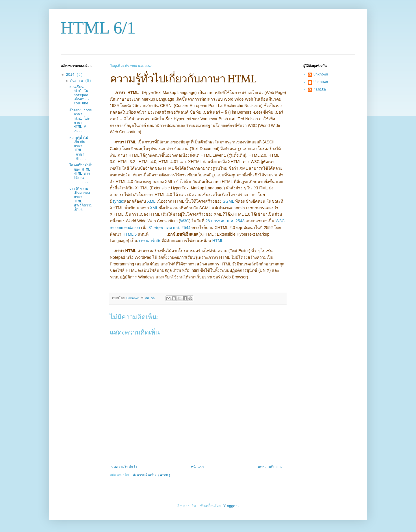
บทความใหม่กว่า (124, 467)
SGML (228, 201)
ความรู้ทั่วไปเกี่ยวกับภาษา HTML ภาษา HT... (80, 148)
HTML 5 (130, 234)
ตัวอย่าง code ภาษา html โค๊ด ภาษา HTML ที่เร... (81, 121)
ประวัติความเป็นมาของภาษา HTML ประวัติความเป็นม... (81, 199)
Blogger (230, 506)
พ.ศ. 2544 (182, 228)
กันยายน (78, 81)
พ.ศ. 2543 (236, 221)
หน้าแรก (197, 467)
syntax (118, 201)
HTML (218, 241)
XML (151, 201)
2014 (71, 75)
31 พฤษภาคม (160, 228)
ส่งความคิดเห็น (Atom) (152, 475)
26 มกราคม (216, 221)
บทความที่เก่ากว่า (271, 467)
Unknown (321, 75)
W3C (184, 221)
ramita (320, 90)
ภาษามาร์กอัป (149, 241)
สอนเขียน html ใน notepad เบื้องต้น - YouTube (79, 95)
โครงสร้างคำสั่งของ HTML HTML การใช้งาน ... (81, 174)
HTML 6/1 (98, 28)
